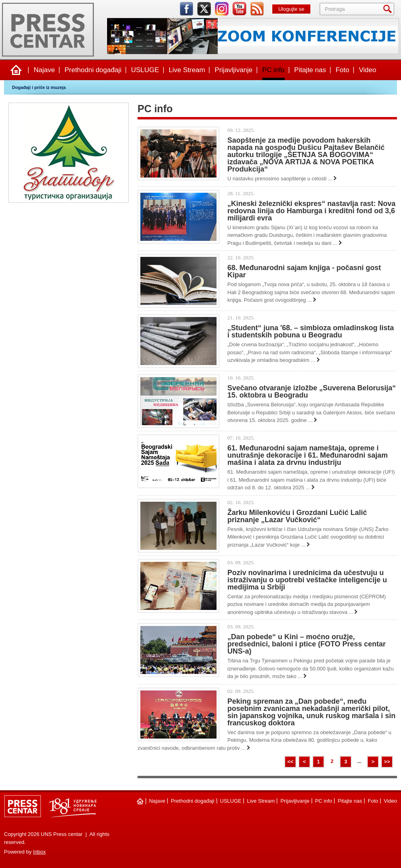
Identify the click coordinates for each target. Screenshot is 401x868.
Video (368, 70)
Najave (44, 70)
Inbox (39, 852)
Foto (342, 70)
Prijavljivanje (233, 70)
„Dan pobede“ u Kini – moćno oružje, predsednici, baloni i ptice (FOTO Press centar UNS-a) (307, 644)
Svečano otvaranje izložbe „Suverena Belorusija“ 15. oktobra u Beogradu (312, 392)
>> (387, 762)
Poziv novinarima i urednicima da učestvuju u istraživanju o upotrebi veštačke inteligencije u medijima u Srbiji (307, 580)
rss (257, 9)
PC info (273, 70)
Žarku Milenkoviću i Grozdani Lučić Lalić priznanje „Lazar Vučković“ (297, 516)
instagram (222, 9)
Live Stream (187, 70)
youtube (239, 9)
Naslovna (16, 70)
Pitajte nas (310, 70)
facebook (186, 9)
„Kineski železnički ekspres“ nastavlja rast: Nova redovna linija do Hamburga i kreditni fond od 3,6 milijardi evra (311, 211)
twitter (204, 9)
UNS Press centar (48, 30)
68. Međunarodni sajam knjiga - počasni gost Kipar (304, 271)
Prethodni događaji (93, 70)
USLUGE (145, 70)
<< (290, 762)
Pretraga (389, 9)
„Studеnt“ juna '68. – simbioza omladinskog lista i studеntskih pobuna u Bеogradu (311, 331)
